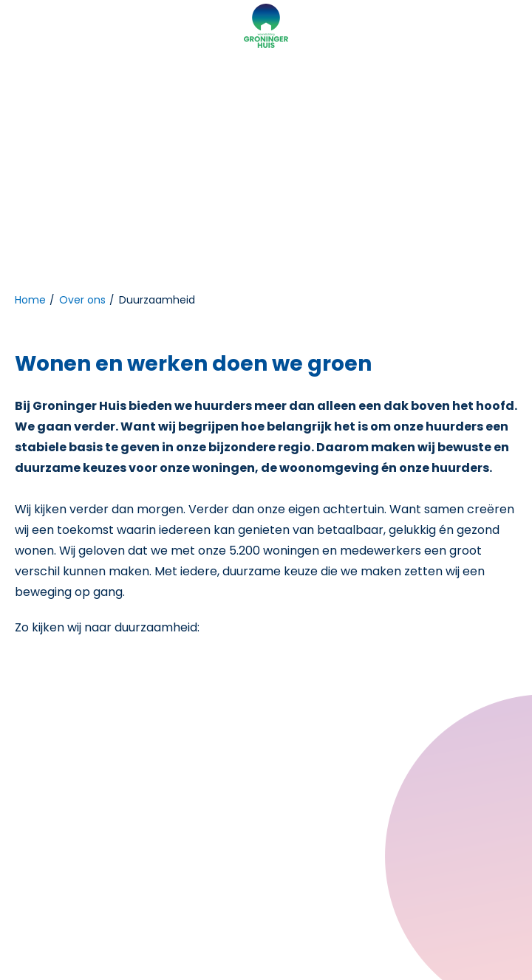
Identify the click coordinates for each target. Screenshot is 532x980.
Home (30, 300)
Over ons (82, 300)
